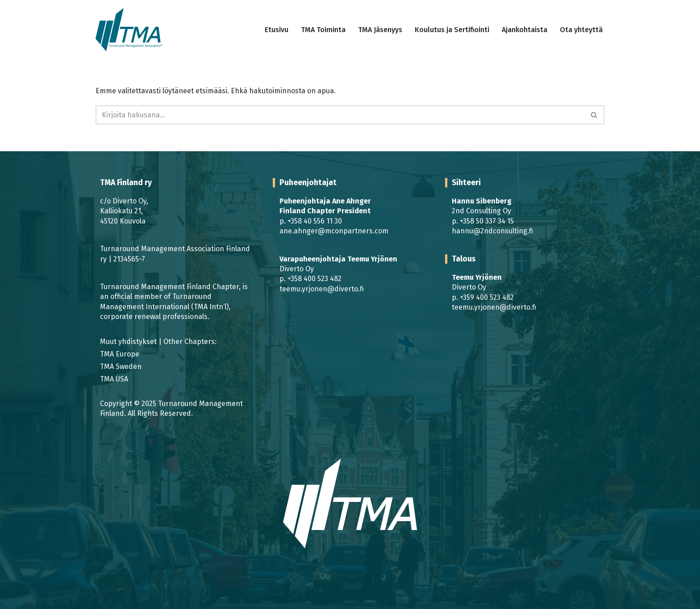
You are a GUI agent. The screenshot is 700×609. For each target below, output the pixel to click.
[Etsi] (340, 115)
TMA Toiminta (323, 30)
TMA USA (114, 379)
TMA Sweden (121, 367)
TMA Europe (120, 354)
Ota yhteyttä (581, 30)
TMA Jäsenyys (380, 30)
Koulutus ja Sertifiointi (452, 30)
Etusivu (277, 30)
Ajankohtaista (525, 30)
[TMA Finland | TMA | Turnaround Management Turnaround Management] (129, 30)
